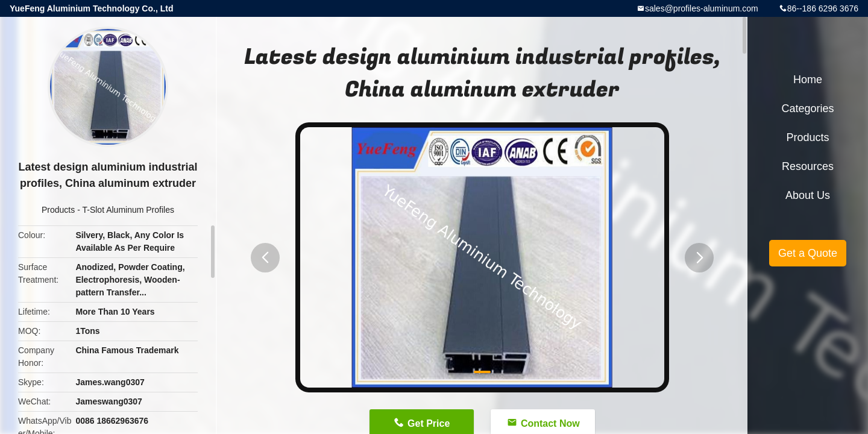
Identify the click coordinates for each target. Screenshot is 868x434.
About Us (808, 195)
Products (58, 210)
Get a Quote (808, 253)
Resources (808, 166)
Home (808, 80)
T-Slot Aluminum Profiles (128, 210)
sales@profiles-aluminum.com (702, 8)
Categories (807, 108)
